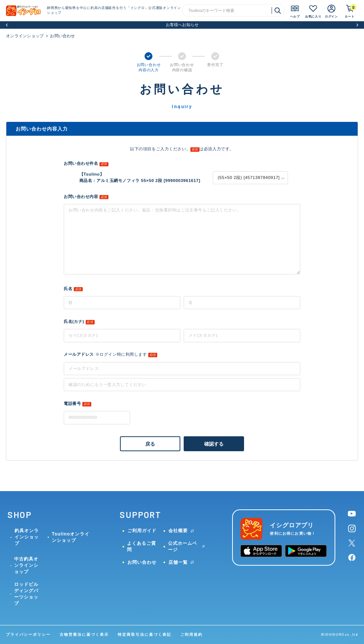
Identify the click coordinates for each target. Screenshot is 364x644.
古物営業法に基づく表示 (84, 634)
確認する (214, 444)
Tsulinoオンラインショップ (71, 537)
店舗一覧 (178, 562)
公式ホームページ (183, 546)
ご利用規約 (192, 634)
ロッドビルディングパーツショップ (26, 594)
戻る (150, 444)
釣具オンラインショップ (27, 537)
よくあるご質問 (142, 546)
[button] (7, 25)
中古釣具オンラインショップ (26, 565)
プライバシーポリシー (28, 634)
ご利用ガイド (142, 531)
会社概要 (178, 531)
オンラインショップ (25, 36)
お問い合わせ (142, 562)
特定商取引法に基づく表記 (144, 634)
